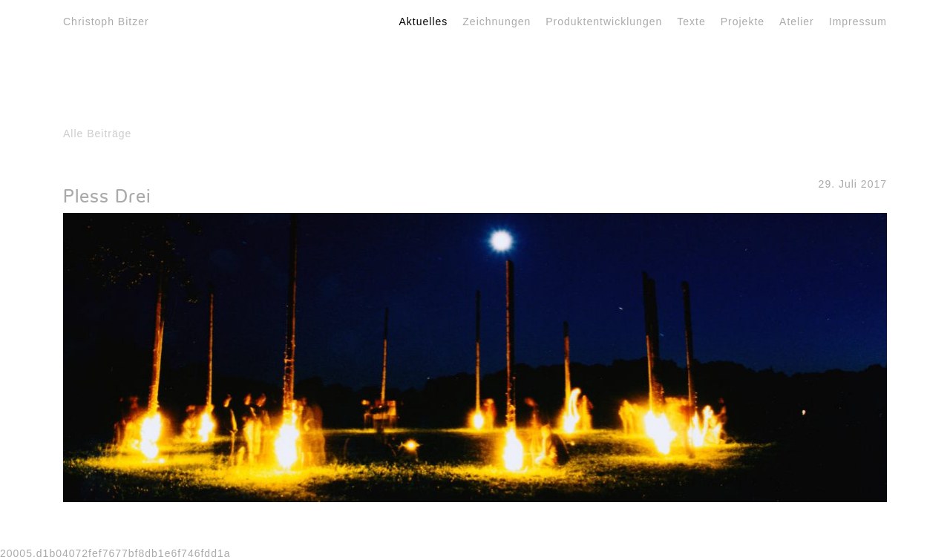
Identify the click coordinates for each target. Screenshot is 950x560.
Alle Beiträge (97, 134)
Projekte (743, 22)
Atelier (797, 22)
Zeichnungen (497, 22)
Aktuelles (424, 22)
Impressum (858, 22)
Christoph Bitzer (106, 22)
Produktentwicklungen (604, 22)
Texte (691, 22)
